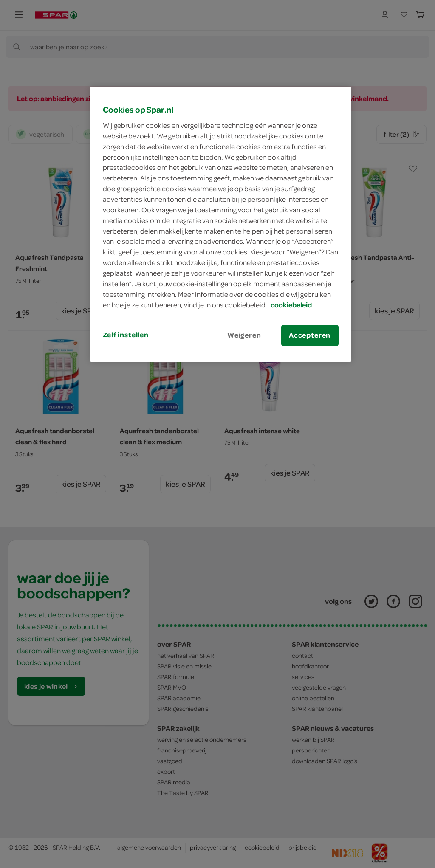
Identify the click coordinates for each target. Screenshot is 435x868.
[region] (220, 224)
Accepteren (310, 335)
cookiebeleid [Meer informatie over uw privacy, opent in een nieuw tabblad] (291, 305)
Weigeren (244, 335)
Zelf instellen (126, 335)
